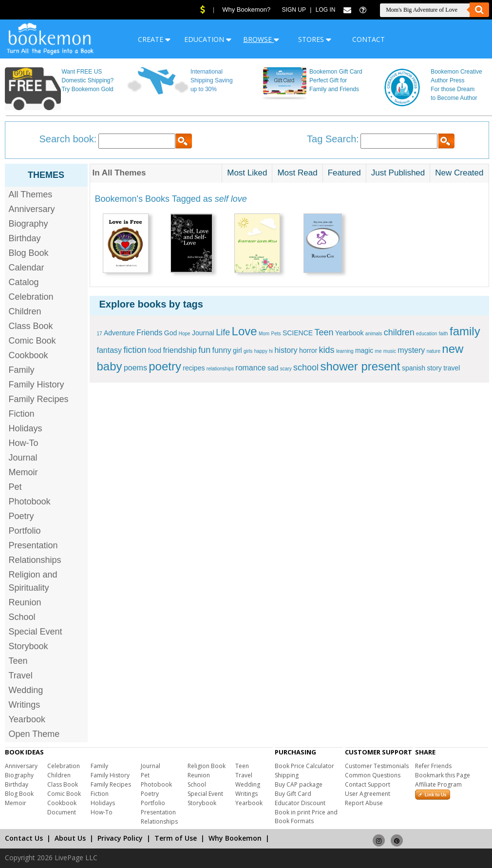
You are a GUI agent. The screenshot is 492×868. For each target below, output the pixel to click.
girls (248, 351)
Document (62, 812)
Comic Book (32, 341)
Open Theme (34, 734)
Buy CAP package (299, 784)
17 (100, 334)
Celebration (31, 297)
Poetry (21, 516)
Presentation (33, 545)
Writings (25, 705)
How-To (24, 443)
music (390, 351)
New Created (459, 173)
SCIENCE (298, 333)
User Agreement (368, 794)
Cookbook (28, 355)
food (155, 350)
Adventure (119, 333)
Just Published (398, 173)
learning (345, 351)
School (22, 617)
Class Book (31, 326)
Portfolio (25, 531)
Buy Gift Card (293, 794)
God (170, 333)
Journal (23, 458)
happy (261, 351)
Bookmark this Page (443, 775)
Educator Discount (300, 803)
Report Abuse (364, 803)
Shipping (287, 775)
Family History (37, 385)
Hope (185, 334)
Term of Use (176, 838)
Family (22, 370)
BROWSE (261, 39)
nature (434, 351)
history (286, 350)
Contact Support (368, 784)
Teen (18, 661)
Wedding (26, 690)
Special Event (36, 632)
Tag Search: (333, 139)
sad (273, 368)
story (434, 368)
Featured (344, 173)
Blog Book (29, 253)
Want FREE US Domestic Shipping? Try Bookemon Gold (87, 80)
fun (204, 350)
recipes (194, 368)
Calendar (27, 268)
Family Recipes (39, 399)
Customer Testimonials (377, 766)
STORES (315, 39)
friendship (180, 350)
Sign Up (294, 10)
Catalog (24, 282)
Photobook (30, 502)
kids (327, 350)
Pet (15, 487)
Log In (326, 10)
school (306, 367)
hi (271, 351)
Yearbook (27, 719)
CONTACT (369, 39)
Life (223, 332)
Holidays (26, 428)
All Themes (31, 194)
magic (364, 350)
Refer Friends (433, 766)
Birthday (25, 238)
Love (245, 331)
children (399, 332)
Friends (149, 333)
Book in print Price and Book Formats (306, 817)
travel (452, 368)
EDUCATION (208, 39)
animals (374, 334)
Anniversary (32, 209)
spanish (414, 368)
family (465, 331)
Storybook (28, 646)
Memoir (23, 472)
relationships (220, 369)
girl (237, 350)
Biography (28, 224)
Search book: (68, 139)
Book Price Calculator (304, 766)
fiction (135, 350)
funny (222, 350)
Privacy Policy (120, 838)
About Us (70, 838)
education (426, 334)
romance (250, 368)
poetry (165, 366)
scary (286, 369)
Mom (264, 334)
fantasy (110, 350)
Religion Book (207, 766)
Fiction (22, 414)
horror (308, 350)
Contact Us (24, 838)
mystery (411, 350)
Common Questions (373, 775)
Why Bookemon (235, 838)
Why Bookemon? (246, 10)
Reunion (25, 602)
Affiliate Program (438, 784)
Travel (21, 675)
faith (444, 334)
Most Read (297, 173)
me (378, 351)
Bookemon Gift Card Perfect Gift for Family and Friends (336, 80)
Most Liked (247, 173)
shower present (360, 366)
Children (25, 311)
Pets (276, 334)
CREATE (154, 39)
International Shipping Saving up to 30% (212, 80)
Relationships (35, 560)
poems (135, 368)
